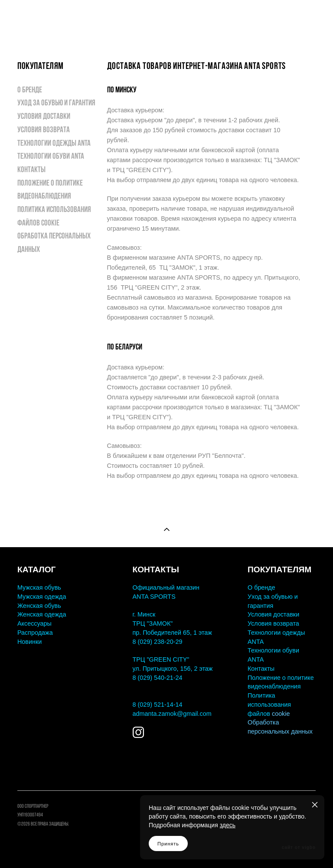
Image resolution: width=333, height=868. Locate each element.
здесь (228, 825)
